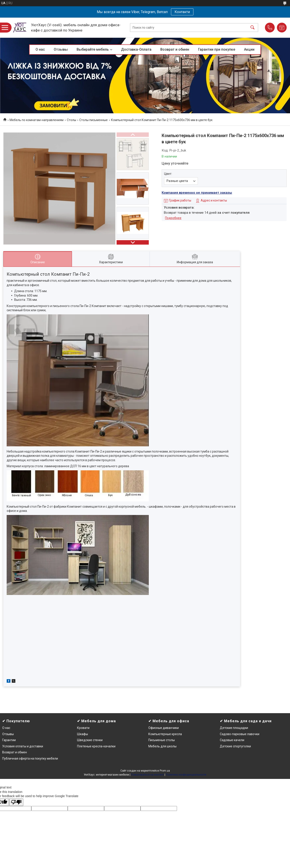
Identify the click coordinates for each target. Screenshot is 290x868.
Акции (249, 49)
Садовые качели (232, 740)
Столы (72, 120)
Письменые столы (162, 740)
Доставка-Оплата (136, 49)
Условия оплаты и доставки (23, 746)
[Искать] (252, 28)
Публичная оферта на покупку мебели (30, 758)
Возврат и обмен (175, 49)
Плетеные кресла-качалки (96, 746)
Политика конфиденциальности (186, 775)
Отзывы (61, 49)
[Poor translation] (16, 802)
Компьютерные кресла (165, 734)
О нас (40, 49)
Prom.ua (165, 771)
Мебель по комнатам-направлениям (37, 120)
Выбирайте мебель (93, 49)
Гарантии (9, 740)
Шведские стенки (90, 740)
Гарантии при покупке (217, 49)
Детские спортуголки (235, 746)
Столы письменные (93, 120)
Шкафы (82, 734)
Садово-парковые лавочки (240, 734)
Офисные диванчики (164, 728)
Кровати (83, 728)
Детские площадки (234, 728)
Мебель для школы (162, 746)
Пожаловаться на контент (147, 775)
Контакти (182, 12)
